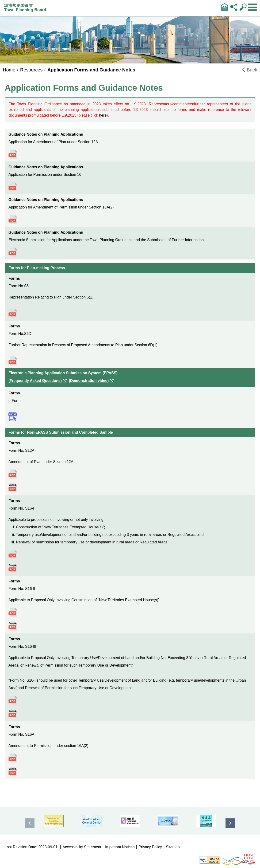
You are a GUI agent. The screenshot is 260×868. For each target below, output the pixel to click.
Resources (31, 70)
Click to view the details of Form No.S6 (13, 313)
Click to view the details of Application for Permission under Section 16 (13, 187)
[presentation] (30, 823)
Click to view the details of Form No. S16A (13, 758)
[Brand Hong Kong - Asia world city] (238, 860)
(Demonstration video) (89, 381)
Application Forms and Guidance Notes (91, 70)
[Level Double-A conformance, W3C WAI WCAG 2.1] (210, 860)
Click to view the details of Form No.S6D (13, 361)
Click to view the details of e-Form (13, 417)
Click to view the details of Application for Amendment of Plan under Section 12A (13, 154)
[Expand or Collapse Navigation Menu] (252, 7)
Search (243, 7)
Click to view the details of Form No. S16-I (13, 554)
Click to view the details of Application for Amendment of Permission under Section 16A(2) (13, 219)
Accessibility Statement (82, 847)
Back (250, 70)
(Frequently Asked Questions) (35, 381)
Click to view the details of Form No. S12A (13, 474)
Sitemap (173, 847)
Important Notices (120, 847)
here (103, 115)
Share (234, 7)
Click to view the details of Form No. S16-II (13, 612)
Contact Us (224, 7)
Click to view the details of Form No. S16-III (13, 700)
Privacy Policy (150, 847)
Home (9, 70)
